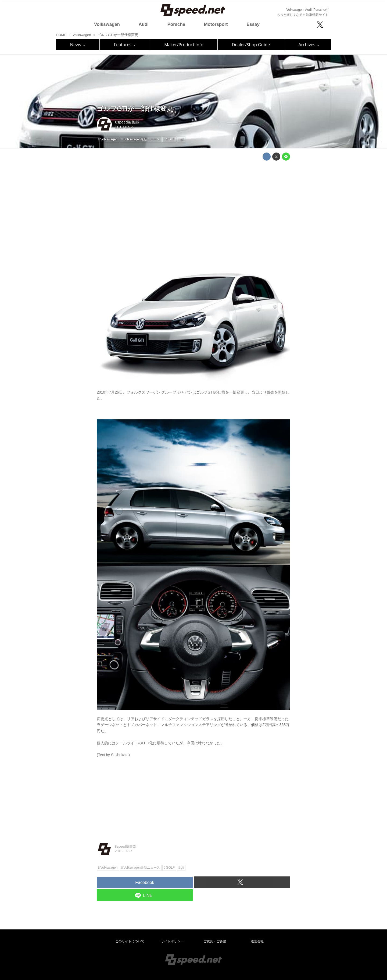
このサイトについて (130, 941)
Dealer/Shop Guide (251, 45)
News (78, 45)
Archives (309, 45)
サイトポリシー (172, 941)
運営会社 (257, 941)
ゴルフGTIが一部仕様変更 (135, 109)
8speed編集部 (127, 122)
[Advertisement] (193, 202)
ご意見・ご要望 (215, 941)
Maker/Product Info (184, 45)
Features (125, 45)
